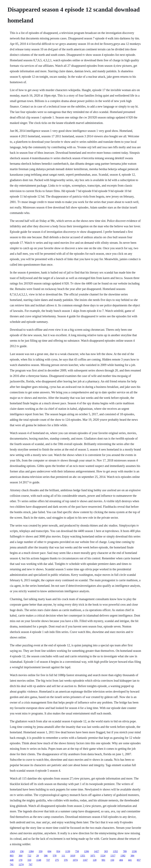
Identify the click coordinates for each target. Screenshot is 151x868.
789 (125, 851)
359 (41, 851)
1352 (115, 851)
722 (29, 856)
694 (49, 851)
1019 (73, 856)
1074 (75, 860)
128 (95, 860)
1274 (21, 864)
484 (121, 860)
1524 (103, 856)
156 (22, 851)
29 (38, 856)
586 (46, 856)
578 (55, 856)
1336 (134, 851)
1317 (113, 856)
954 (58, 851)
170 (21, 860)
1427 (97, 851)
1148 (39, 860)
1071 (93, 856)
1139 (68, 851)
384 (132, 856)
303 (106, 851)
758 (77, 851)
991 (103, 860)
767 (31, 864)
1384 (31, 851)
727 (48, 860)
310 (29, 860)
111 (63, 856)
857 (139, 860)
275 (57, 860)
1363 (12, 851)
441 (130, 860)
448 (12, 860)
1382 (123, 856)
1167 (85, 860)
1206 (86, 851)
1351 (83, 856)
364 (21, 856)
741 (12, 864)
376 (66, 860)
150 (112, 860)
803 (12, 856)
